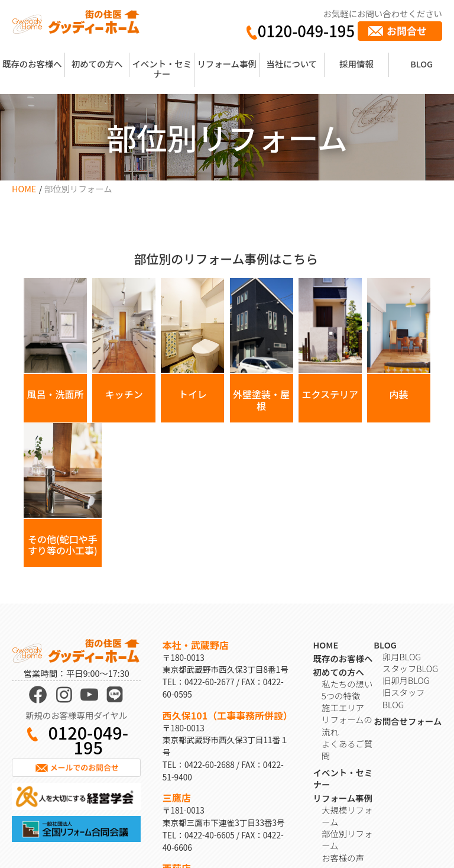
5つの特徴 (341, 573)
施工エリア (343, 585)
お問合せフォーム (408, 598)
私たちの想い (347, 561)
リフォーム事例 (226, 64)
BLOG (421, 64)
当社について (291, 64)
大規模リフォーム (347, 693)
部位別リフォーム (347, 717)
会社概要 (339, 764)
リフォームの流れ (347, 603)
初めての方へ (97, 64)
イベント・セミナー (162, 69)
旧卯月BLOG (406, 558)
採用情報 (356, 64)
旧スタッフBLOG (404, 575)
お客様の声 (343, 735)
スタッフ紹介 (347, 775)
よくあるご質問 (347, 626)
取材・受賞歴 (347, 787)
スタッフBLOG (410, 546)
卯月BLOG (402, 533)
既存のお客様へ (32, 64)
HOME (24, 188)
